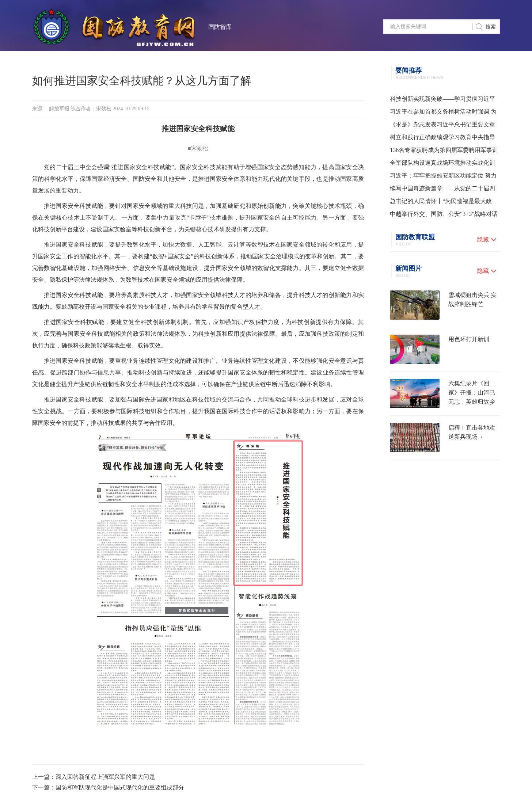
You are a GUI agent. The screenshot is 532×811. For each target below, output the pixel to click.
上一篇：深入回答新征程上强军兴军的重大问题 (94, 777)
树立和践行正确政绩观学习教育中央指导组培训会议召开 (442, 139)
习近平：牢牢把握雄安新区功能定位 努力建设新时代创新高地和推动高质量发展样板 (443, 177)
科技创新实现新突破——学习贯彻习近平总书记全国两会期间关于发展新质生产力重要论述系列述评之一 (442, 100)
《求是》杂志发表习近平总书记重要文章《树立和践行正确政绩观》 (442, 126)
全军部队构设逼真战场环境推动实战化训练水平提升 (442, 164)
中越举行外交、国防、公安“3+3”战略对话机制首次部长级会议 (444, 216)
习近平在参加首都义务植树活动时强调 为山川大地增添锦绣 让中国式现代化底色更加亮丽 (443, 113)
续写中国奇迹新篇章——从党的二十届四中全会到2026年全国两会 (442, 190)
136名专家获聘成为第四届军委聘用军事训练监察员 (444, 152)
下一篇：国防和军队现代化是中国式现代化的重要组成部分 (108, 787)
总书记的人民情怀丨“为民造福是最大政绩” (441, 203)
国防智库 (220, 27)
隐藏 (483, 239)
